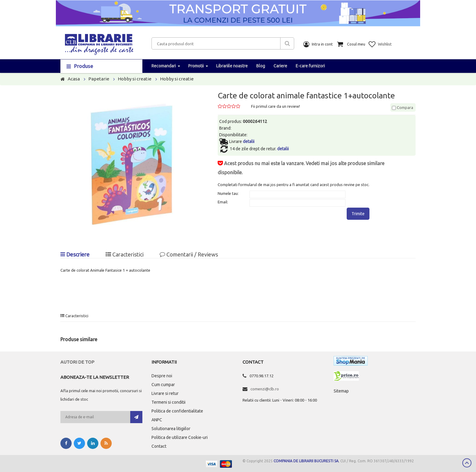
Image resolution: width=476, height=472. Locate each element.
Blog (261, 66)
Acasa (74, 79)
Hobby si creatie (135, 79)
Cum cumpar (163, 385)
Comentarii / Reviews (189, 254)
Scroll (467, 463)
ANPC (157, 420)
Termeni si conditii (168, 402)
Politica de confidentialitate (177, 411)
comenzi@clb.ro (265, 389)
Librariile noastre (232, 66)
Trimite (358, 214)
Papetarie (99, 79)
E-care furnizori (310, 66)
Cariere (280, 66)
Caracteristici (125, 254)
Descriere (75, 254)
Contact (159, 446)
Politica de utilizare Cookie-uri (180, 437)
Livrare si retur (165, 393)
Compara (403, 107)
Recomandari (164, 66)
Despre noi (162, 376)
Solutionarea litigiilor (171, 429)
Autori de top (77, 362)
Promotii (196, 66)
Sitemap (341, 391)
